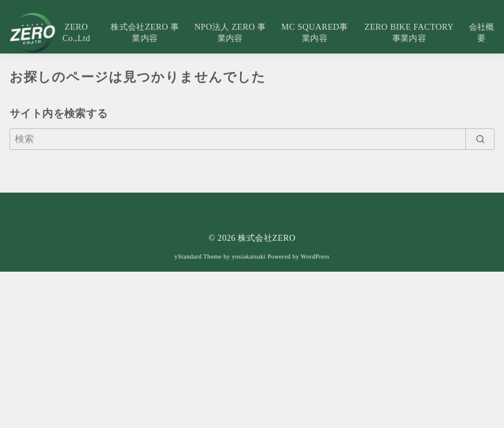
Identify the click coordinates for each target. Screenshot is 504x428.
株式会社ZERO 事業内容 (145, 32)
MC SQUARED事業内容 (314, 32)
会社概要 (482, 32)
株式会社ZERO (267, 238)
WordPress (315, 257)
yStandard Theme (198, 257)
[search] (480, 139)
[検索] (252, 139)
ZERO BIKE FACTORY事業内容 (409, 32)
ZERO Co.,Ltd (76, 32)
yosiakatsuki (249, 257)
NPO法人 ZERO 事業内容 (230, 32)
